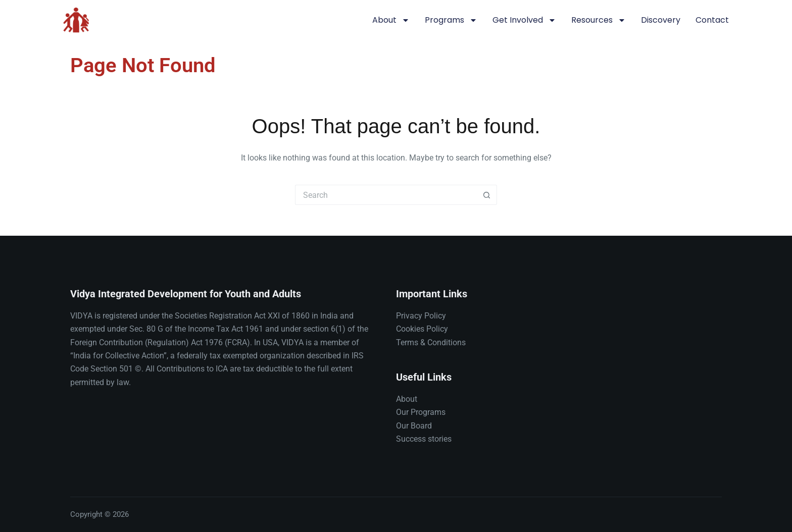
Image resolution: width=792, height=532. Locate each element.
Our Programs (421, 412)
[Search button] (487, 195)
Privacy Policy (421, 316)
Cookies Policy (422, 329)
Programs (451, 20)
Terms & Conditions (431, 342)
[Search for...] (386, 195)
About (391, 20)
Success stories (424, 439)
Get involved (524, 20)
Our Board (414, 426)
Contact (712, 20)
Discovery (661, 20)
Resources (599, 20)
